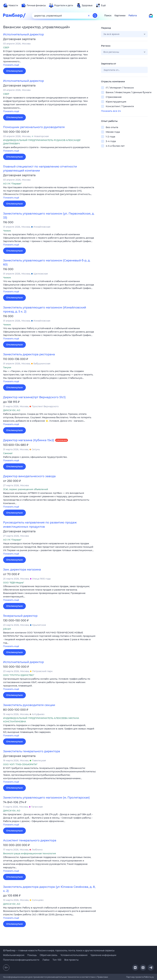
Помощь (32, 955)
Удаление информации (103, 955)
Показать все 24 (111, 111)
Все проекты (71, 960)
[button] (50, 58)
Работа (133, 16)
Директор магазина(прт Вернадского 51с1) (34, 397)
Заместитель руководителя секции (29, 705)
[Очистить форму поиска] (89, 16)
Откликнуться (14, 71)
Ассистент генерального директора (30, 840)
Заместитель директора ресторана (29, 354)
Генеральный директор (20, 616)
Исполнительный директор (23, 34)
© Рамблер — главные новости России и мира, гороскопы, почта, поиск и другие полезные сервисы (59, 950)
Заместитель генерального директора (32, 751)
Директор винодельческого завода (29, 476)
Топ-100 (57, 960)
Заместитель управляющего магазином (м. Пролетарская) (46, 798)
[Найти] (95, 16)
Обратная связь (49, 955)
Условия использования (74, 955)
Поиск (108, 16)
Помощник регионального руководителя (34, 127)
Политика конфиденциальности (21, 960)
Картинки (120, 16)
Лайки (46, 960)
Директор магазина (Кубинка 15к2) (29, 440)
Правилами (103, 977)
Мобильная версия (14, 955)
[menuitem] (11, 5)
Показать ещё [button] (11, 65)
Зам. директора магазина (22, 570)
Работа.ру (149, 977)
